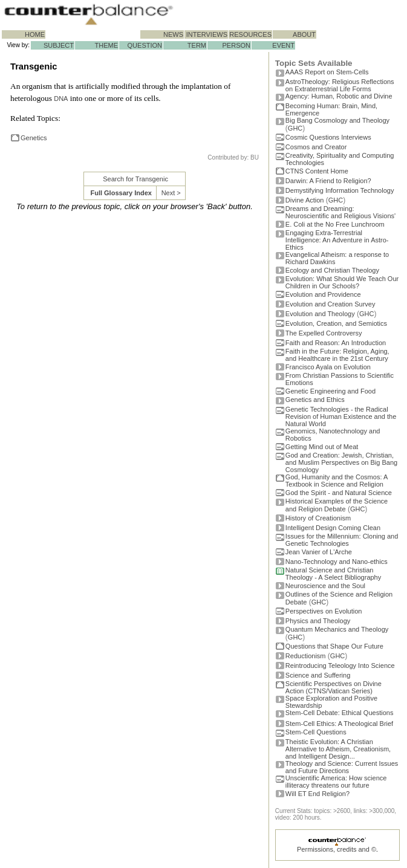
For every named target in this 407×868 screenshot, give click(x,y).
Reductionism (306, 656)
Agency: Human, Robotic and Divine (339, 96)
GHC (295, 128)
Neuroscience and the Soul (325, 586)
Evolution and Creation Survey (330, 304)
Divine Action (305, 200)
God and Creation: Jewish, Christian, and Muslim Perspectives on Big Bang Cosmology (341, 462)
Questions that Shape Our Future (334, 646)
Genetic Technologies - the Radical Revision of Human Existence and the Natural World (341, 416)
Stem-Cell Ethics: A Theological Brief (339, 724)
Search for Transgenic (135, 179)
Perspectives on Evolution (324, 611)
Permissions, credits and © (337, 849)
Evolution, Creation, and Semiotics (336, 323)
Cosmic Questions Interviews (328, 137)
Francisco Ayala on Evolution (328, 367)
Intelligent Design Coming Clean (333, 528)
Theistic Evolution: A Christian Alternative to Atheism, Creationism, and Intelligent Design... (338, 749)
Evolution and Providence (323, 294)
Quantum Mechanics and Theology (337, 629)
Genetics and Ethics (315, 400)
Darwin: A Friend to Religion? (328, 181)
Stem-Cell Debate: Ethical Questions (340, 713)
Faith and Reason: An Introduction (336, 343)
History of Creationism (318, 518)
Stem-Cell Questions (316, 732)
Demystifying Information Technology (340, 190)
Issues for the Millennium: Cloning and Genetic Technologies (342, 540)
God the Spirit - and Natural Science (339, 493)
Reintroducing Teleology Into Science (340, 666)
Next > (171, 193)
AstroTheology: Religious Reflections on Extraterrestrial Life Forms (340, 85)
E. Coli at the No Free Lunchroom (335, 224)
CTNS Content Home (317, 171)
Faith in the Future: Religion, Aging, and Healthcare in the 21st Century (337, 355)
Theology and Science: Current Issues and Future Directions (342, 767)
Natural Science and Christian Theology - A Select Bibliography (333, 574)
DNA (61, 99)
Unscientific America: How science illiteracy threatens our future (336, 782)
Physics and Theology (318, 621)
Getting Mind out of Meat (322, 447)
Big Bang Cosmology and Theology (337, 120)
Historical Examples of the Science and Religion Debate (337, 505)
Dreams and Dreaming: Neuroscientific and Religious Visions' (340, 212)
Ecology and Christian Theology (332, 270)
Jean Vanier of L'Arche (319, 552)
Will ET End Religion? (317, 794)
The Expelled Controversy (324, 333)
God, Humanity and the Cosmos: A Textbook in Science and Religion (337, 481)
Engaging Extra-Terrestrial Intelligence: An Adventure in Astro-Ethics (337, 240)
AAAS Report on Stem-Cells (327, 72)
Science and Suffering (318, 675)
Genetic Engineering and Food (330, 391)
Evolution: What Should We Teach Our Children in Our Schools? (342, 282)
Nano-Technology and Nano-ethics (337, 562)
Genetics (34, 138)
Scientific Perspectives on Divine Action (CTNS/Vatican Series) (334, 687)
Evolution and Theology (320, 314)
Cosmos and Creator (316, 147)
